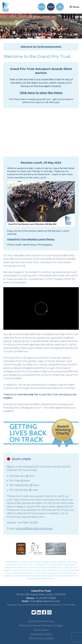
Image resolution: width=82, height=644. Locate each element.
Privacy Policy (41, 630)
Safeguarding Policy (41, 634)
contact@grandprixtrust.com (34, 528)
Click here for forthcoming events (41, 47)
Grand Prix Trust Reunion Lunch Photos (31, 239)
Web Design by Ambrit (41, 638)
